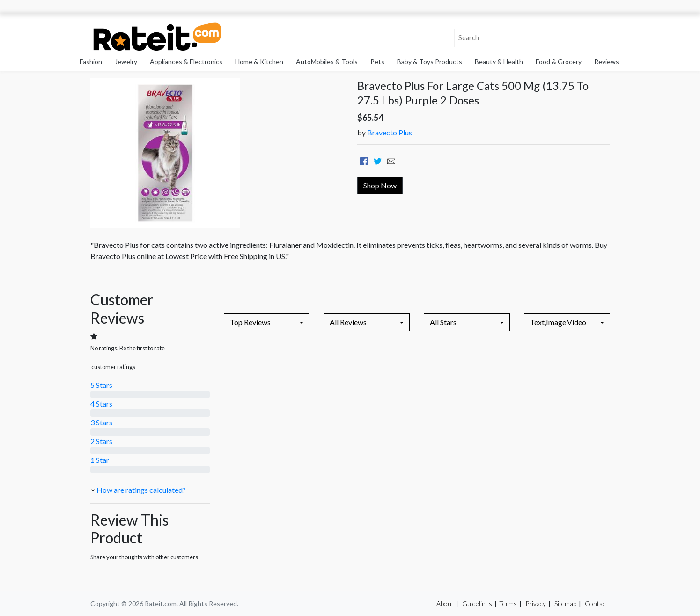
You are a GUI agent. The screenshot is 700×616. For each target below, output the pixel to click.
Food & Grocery (559, 62)
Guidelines (477, 604)
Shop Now (380, 185)
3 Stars (101, 422)
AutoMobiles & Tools (327, 62)
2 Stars (101, 441)
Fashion (91, 62)
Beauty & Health (499, 62)
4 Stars (101, 404)
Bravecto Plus (390, 132)
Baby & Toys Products (430, 62)
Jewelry (126, 62)
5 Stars (101, 385)
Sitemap (565, 604)
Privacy (536, 604)
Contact (596, 604)
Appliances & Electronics (186, 62)
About (445, 604)
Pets (377, 62)
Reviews (607, 62)
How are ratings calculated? (141, 490)
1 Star (100, 460)
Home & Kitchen (259, 62)
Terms (508, 604)
